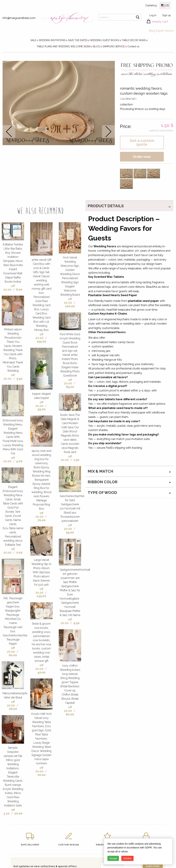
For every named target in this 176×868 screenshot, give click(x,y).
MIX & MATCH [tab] (100, 471)
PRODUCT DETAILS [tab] (106, 206)
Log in (153, 15)
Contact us (133, 46)
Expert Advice (165, 31)
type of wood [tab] (102, 493)
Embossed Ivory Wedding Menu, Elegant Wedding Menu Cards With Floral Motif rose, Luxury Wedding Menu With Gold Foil (13, 437)
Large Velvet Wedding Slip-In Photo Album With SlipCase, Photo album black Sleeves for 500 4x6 (41, 572)
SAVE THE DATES (78, 40)
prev (9, 131)
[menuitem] (33, 40)
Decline (127, 858)
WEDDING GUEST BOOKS (105, 40)
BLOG (97, 46)
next (108, 131)
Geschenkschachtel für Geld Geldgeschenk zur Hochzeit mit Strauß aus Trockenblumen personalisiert (72, 508)
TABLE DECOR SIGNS (134, 40)
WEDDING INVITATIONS (52, 40)
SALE (33, 40)
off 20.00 (9, 288)
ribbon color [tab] (103, 482)
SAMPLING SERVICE (114, 46)
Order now (142, 157)
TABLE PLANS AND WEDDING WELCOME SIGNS (64, 46)
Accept (113, 858)
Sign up (167, 15)
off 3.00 (9, 812)
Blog (152, 31)
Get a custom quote (142, 142)
